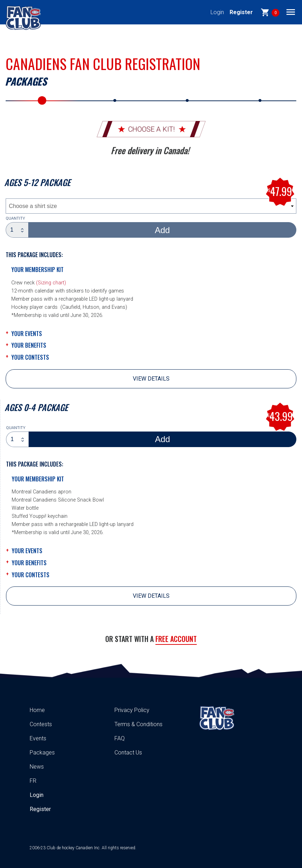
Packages (42, 753)
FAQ (120, 738)
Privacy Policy (132, 710)
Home (37, 710)
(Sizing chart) (51, 283)
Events (38, 738)
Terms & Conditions (138, 724)
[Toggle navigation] (291, 12)
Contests (41, 724)
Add (162, 230)
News (37, 767)
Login (217, 12)
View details (151, 379)
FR (33, 781)
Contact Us (128, 753)
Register (241, 12)
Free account (176, 639)
